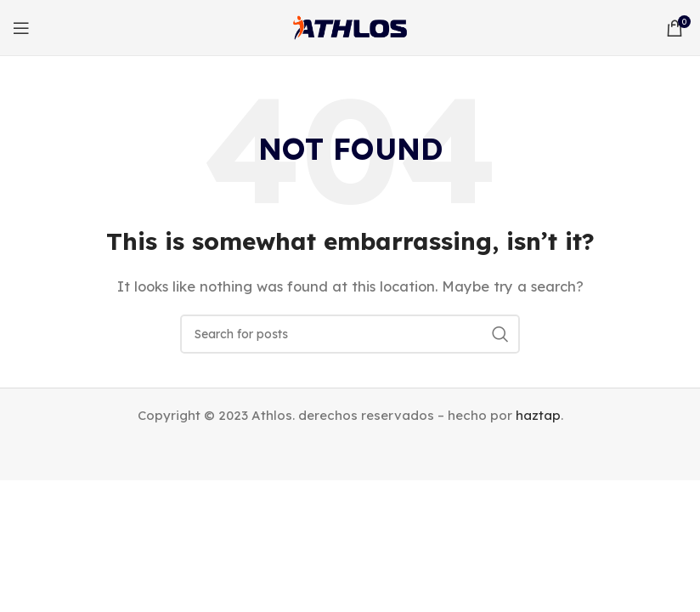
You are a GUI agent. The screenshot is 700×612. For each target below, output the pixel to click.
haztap (538, 415)
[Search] (350, 334)
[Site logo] (350, 26)
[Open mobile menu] (21, 28)
